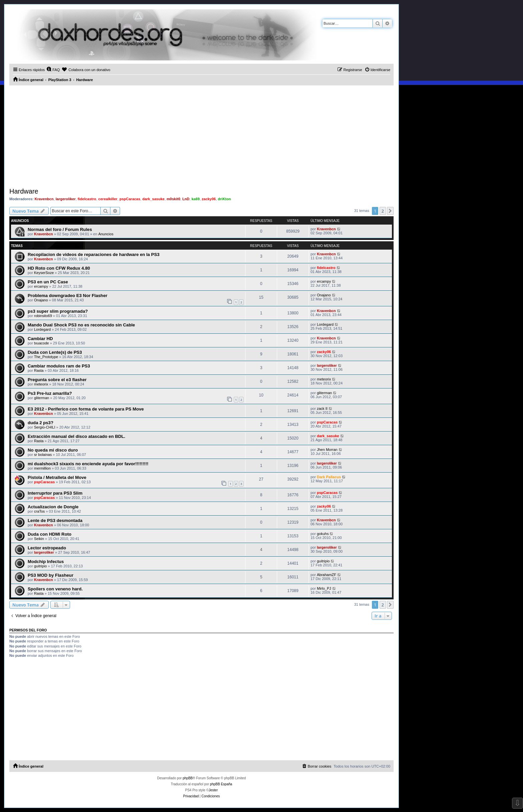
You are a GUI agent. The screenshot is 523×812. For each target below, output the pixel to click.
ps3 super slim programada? (58, 311)
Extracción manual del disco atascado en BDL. (76, 436)
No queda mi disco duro (53, 450)
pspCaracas (130, 199)
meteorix (41, 384)
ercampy (41, 286)
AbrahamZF (327, 575)
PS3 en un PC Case (48, 282)
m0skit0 (174, 199)
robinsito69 (43, 316)
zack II (322, 409)
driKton (224, 199)
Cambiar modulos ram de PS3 (59, 366)
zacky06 (209, 199)
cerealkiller (108, 199)
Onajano (41, 300)
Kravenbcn (44, 199)
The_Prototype (46, 357)
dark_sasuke (154, 199)
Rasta (39, 370)
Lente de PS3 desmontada (55, 520)
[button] (390, 211)
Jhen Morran (327, 450)
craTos (39, 511)
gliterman (42, 398)
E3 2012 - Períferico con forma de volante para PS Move (86, 409)
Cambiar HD (40, 339)
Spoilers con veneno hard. (55, 589)
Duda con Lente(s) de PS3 (55, 352)
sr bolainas (43, 455)
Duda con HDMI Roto (50, 534)
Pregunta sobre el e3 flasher (57, 380)
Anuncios (106, 234)
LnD (186, 199)
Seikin (39, 539)
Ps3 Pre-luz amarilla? (50, 393)
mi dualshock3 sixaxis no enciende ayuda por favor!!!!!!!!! (88, 464)
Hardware (24, 191)
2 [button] (383, 211)
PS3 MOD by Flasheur (51, 575)
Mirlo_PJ (324, 588)
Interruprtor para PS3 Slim (55, 493)
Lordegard (42, 329)
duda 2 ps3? (41, 423)
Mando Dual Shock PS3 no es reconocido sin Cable (81, 325)
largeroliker (66, 199)
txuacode (42, 343)
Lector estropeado (47, 548)
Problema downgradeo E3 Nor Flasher (68, 296)
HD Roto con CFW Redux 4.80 (59, 268)
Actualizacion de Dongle (53, 507)
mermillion (42, 468)
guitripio (41, 566)
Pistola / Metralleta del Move (57, 477)
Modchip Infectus (46, 562)
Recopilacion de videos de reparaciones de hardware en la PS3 (94, 254)
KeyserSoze (44, 273)
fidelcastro (87, 199)
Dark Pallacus (329, 477)
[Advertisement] (201, 136)
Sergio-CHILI (45, 427)
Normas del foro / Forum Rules (60, 229)
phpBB (188, 778)
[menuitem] (53, 70)
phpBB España (221, 784)
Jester (213, 790)
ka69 (195, 199)
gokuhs (323, 534)
